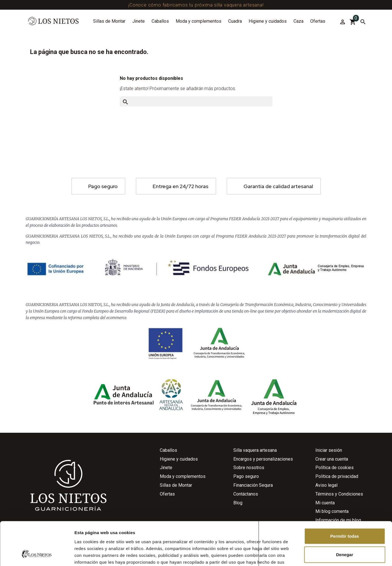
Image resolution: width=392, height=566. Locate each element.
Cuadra (235, 21)
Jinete (139, 21)
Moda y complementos (199, 21)
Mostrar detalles (307, 478)
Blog (238, 503)
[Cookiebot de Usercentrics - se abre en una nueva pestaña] (37, 478)
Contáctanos (246, 494)
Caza (298, 21)
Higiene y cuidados (268, 21)
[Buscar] (362, 22)
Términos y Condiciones (339, 494)
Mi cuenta (325, 503)
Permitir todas (345, 422)
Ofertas (318, 21)
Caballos (160, 21)
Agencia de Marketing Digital (215, 561)
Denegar (345, 441)
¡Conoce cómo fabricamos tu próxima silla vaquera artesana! (196, 5)
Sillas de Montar (109, 21)
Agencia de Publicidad (153, 561)
